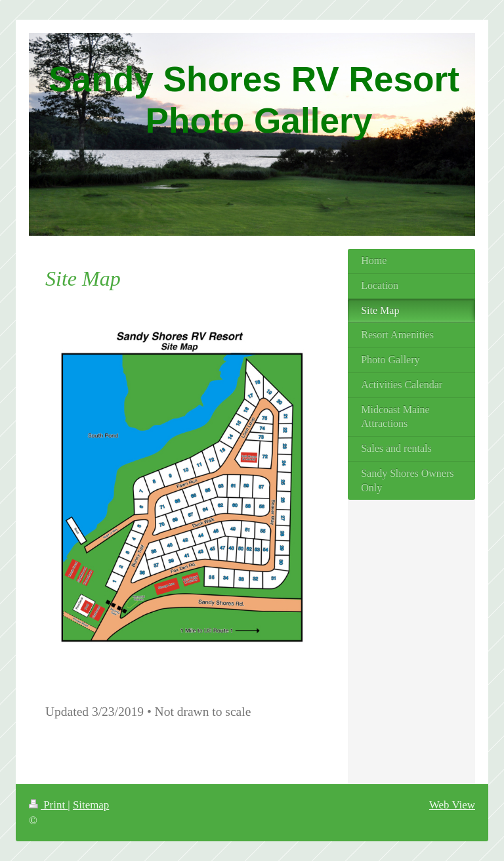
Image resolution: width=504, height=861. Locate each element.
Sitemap (91, 805)
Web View (452, 805)
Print (48, 805)
